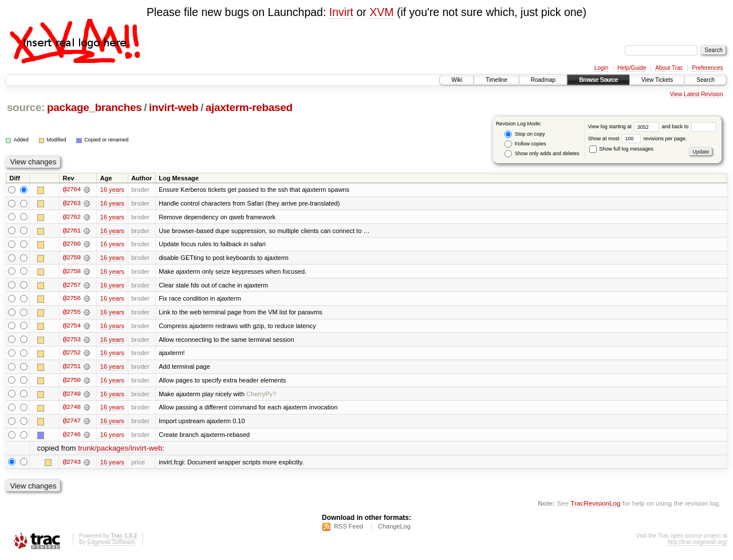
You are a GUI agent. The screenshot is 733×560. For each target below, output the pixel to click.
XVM (381, 12)
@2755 (72, 313)
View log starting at (625, 127)
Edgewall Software (111, 545)
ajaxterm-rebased (249, 107)
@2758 (72, 272)
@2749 (72, 396)
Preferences (708, 68)
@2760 (72, 244)
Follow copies (525, 144)
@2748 (72, 409)
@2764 (72, 190)
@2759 (72, 258)
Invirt (341, 12)
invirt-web (174, 107)
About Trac (669, 68)
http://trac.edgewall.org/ (697, 545)
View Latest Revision (697, 94)
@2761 (72, 231)
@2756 (72, 299)
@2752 (72, 354)
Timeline (496, 80)
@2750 (72, 382)
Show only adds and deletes (542, 154)
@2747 (72, 423)
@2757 (72, 286)
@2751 (72, 368)
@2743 (72, 464)
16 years (112, 190)
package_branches (94, 107)
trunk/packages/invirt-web (120, 451)
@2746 (72, 437)
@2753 (72, 341)
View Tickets (657, 80)
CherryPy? (261, 396)
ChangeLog (394, 529)
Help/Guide (632, 68)
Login (601, 68)
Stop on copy (525, 134)
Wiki (457, 80)
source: (26, 107)
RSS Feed (348, 529)
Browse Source (598, 80)
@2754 (72, 327)
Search (706, 80)
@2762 (72, 217)
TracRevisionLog (595, 506)
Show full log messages (621, 149)
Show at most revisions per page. (638, 139)
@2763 (72, 203)
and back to (689, 127)
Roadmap (543, 80)
